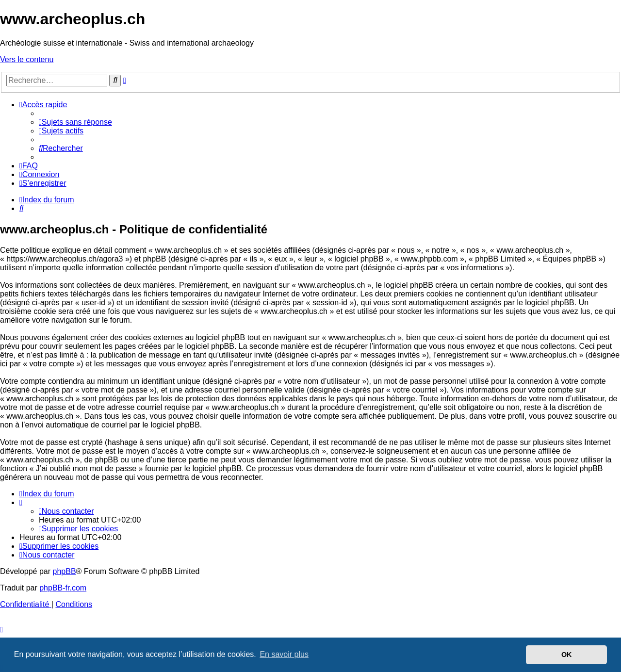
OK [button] (567, 655)
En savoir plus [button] (284, 654)
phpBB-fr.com (63, 588)
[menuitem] (75, 122)
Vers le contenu (27, 59)
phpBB (65, 571)
